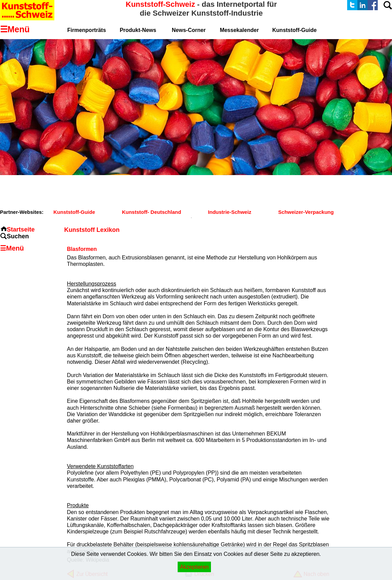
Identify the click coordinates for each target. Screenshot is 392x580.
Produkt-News (138, 30)
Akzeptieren (194, 567)
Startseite (21, 229)
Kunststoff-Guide (74, 212)
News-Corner (189, 30)
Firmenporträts (87, 30)
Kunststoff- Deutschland (152, 212)
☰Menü (12, 248)
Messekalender (239, 30)
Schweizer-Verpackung (306, 212)
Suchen (18, 236)
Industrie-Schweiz (230, 212)
